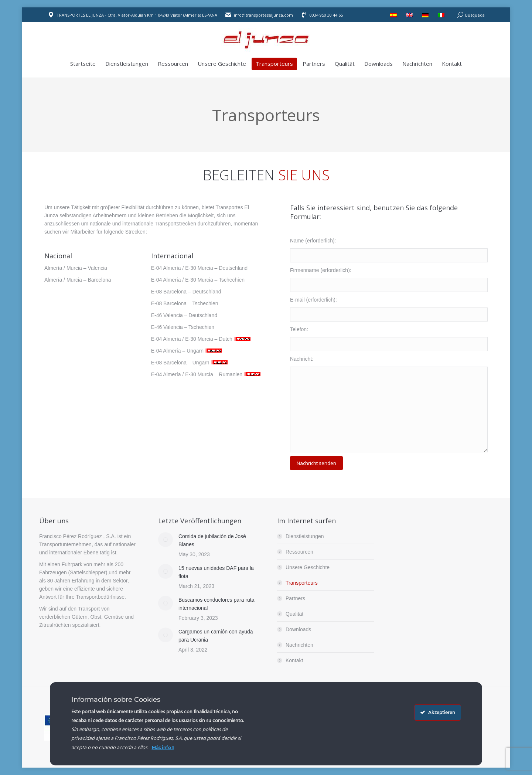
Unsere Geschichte (308, 567)
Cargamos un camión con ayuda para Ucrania (216, 636)
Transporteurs (302, 583)
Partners (295, 598)
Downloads (298, 629)
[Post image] (166, 540)
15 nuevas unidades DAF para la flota (216, 572)
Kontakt (294, 660)
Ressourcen (299, 552)
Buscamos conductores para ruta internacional (216, 604)
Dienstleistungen (305, 536)
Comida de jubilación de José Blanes (212, 540)
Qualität (294, 614)
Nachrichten (299, 645)
